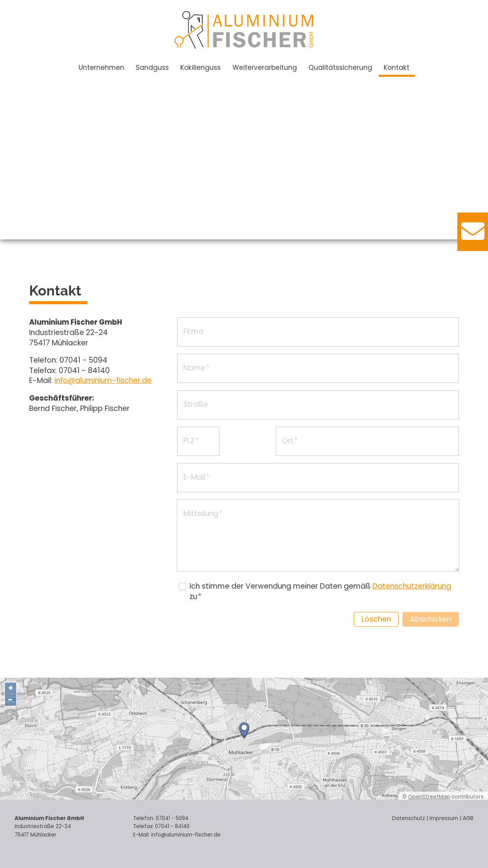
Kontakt (396, 68)
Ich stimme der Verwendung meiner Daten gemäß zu (320, 591)
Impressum (444, 818)
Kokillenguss (200, 68)
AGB (468, 818)
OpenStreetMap (429, 797)
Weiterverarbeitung (265, 68)
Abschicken (431, 619)
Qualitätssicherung (340, 68)
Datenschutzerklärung (412, 586)
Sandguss (152, 68)
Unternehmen (101, 68)
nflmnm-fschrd (103, 380)
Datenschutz (409, 818)
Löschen (376, 619)
